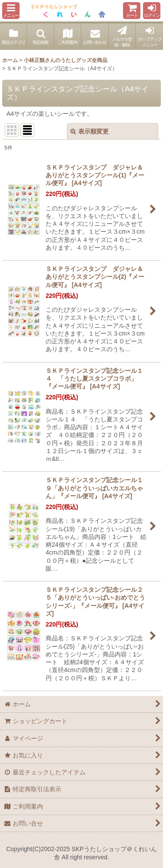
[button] (11, 11)
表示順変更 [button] (90, 131)
